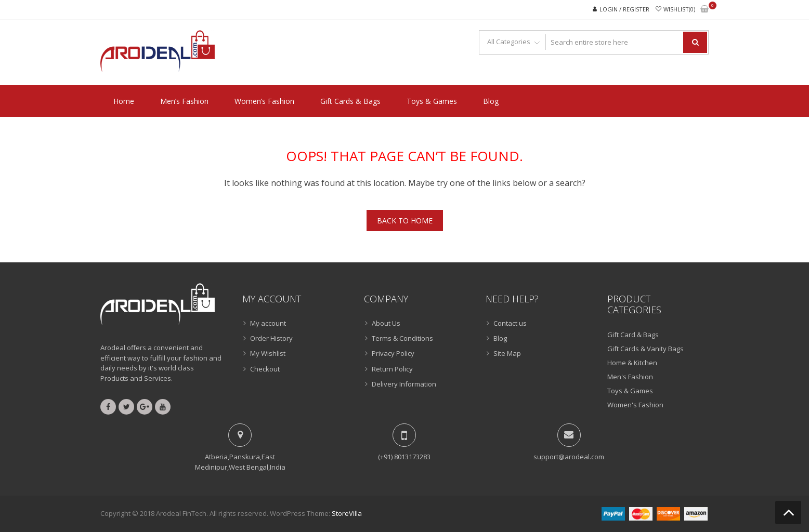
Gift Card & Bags (633, 335)
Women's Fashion (635, 405)
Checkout (265, 369)
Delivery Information (404, 384)
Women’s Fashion (264, 101)
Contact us (510, 323)
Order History (271, 338)
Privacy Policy (393, 353)
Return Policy (392, 369)
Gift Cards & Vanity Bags (645, 349)
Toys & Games (432, 101)
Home (124, 101)
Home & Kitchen (632, 363)
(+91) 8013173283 (404, 457)
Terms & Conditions (402, 338)
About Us (386, 323)
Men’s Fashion (184, 101)
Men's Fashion (630, 377)
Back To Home (405, 221)
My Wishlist (268, 353)
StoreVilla (347, 513)
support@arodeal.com (569, 457)
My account (268, 323)
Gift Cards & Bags (350, 101)
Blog (491, 101)
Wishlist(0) (679, 9)
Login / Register (624, 9)
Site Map (507, 353)
